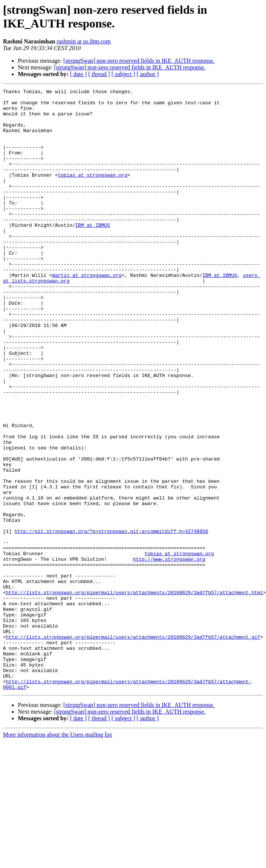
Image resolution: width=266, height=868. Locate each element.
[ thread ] (99, 74)
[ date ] (78, 74)
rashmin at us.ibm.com (84, 41)
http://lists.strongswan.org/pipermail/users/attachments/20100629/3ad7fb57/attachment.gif (133, 747)
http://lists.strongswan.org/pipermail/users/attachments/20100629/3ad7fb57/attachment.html (134, 694)
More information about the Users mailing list (57, 855)
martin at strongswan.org (87, 313)
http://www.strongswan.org (169, 654)
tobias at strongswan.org (92, 193)
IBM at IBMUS (93, 253)
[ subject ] (123, 74)
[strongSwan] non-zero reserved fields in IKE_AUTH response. (139, 61)
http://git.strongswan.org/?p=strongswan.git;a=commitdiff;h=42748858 (111, 620)
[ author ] (148, 74)
